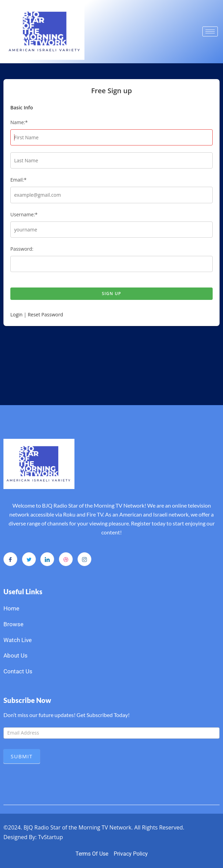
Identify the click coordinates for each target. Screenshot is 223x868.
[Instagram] (84, 559)
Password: (22, 249)
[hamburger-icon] (210, 31)
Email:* (18, 180)
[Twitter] (29, 559)
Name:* (19, 122)
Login (16, 314)
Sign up (111, 294)
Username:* (24, 214)
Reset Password (45, 314)
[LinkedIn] (47, 559)
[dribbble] (66, 559)
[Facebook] (10, 559)
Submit (22, 756)
